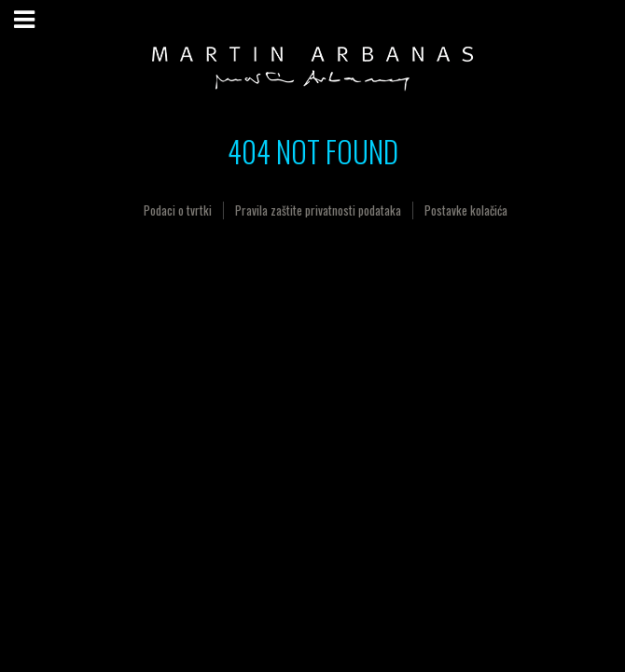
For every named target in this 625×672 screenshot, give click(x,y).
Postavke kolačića (466, 210)
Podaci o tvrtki (178, 210)
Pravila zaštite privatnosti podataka (318, 210)
